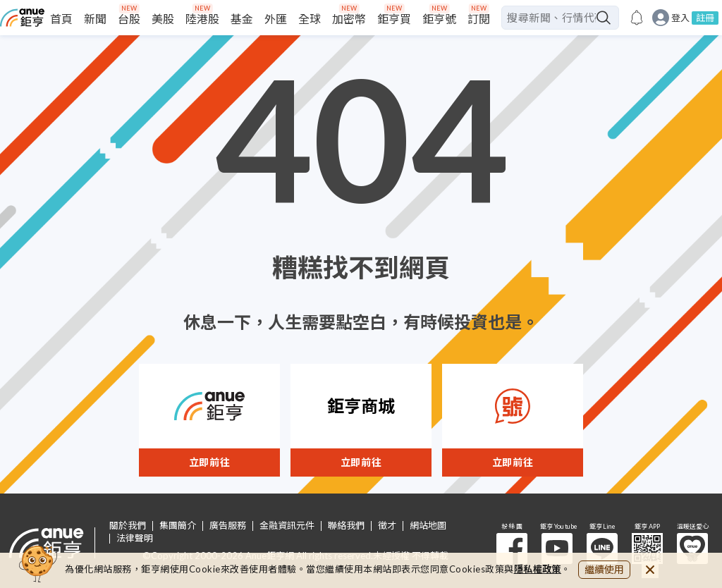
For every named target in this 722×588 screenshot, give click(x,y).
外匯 (276, 19)
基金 (242, 19)
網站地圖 (428, 526)
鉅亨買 (394, 19)
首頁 (61, 19)
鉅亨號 (439, 19)
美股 (163, 19)
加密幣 (349, 19)
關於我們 (128, 526)
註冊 (705, 18)
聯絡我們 (346, 526)
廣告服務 (228, 526)
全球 (310, 19)
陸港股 (202, 19)
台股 (129, 19)
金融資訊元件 (287, 526)
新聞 (95, 19)
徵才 (387, 526)
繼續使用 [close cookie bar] (604, 569)
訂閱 (479, 19)
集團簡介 (178, 526)
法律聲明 (135, 538)
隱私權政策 (538, 569)
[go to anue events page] (637, 18)
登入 (680, 18)
